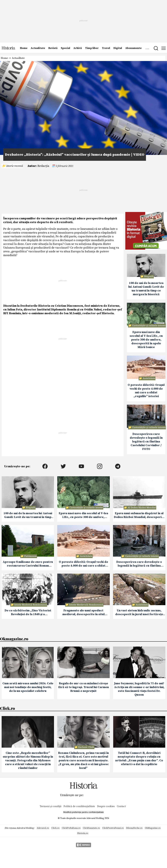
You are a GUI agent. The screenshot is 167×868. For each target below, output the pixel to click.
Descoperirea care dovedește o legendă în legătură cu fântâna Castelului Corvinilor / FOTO (146, 442)
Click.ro (8, 708)
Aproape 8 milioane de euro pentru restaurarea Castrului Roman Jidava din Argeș (28, 564)
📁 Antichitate (147, 378)
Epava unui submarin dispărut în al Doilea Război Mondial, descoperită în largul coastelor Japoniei (139, 515)
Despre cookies (106, 806)
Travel (106, 48)
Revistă (53, 48)
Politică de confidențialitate (80, 806)
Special (65, 48)
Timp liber (92, 48)
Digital (118, 48)
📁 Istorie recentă (12, 166)
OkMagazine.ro (153, 828)
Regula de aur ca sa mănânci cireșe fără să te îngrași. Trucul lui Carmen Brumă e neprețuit (83, 687)
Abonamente (133, 48)
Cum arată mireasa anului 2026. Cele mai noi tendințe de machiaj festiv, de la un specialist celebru (28, 687)
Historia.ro (83, 833)
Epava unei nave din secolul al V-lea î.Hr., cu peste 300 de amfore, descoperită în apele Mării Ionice (146, 340)
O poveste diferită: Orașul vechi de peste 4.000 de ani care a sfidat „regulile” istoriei (146, 391)
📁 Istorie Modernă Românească (29, 605)
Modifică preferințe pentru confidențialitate (83, 812)
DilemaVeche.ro (134, 828)
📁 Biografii (147, 276)
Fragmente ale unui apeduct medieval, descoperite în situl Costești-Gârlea (83, 613)
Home (24, 48)
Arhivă (78, 48)
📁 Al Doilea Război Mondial (140, 508)
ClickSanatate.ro (91, 828)
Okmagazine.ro (14, 639)
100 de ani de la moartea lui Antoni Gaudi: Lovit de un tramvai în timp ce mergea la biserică (146, 289)
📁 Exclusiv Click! (84, 747)
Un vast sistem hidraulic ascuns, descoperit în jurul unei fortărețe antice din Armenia (139, 613)
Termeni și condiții (51, 806)
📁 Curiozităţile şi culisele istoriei (147, 326)
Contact (121, 806)
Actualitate (38, 48)
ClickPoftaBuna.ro (71, 828)
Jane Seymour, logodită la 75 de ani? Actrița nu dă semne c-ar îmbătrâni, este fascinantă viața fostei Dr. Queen (139, 689)
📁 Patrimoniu (29, 556)
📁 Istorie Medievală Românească (84, 605)
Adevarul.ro (43, 828)
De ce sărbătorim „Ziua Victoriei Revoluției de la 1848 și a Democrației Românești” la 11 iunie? (28, 613)
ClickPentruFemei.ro (113, 828)
